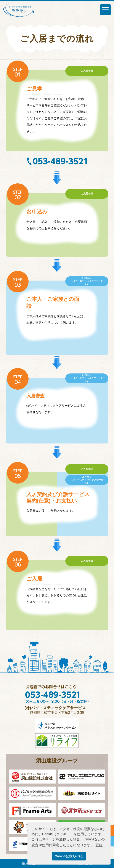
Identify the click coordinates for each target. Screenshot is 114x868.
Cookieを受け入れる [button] (69, 856)
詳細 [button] (99, 845)
